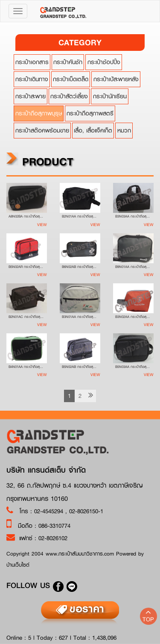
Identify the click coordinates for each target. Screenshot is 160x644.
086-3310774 (54, 526)
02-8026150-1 (86, 511)
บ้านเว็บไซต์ (18, 565)
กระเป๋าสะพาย (29, 96)
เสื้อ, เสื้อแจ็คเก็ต (92, 130)
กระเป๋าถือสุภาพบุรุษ (37, 113)
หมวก (122, 130)
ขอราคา (87, 609)
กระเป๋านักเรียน (108, 96)
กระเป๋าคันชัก (67, 62)
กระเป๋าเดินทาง (30, 79)
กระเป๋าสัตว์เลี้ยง (68, 96)
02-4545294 (50, 511)
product (39, 161)
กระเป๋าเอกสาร (30, 62)
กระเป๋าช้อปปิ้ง (102, 62)
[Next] (90, 396)
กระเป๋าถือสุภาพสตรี (89, 113)
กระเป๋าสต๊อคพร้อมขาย (41, 130)
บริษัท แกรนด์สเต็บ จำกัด (46, 470)
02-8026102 (53, 538)
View (41, 225)
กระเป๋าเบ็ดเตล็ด (69, 79)
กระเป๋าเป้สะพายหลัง (114, 79)
